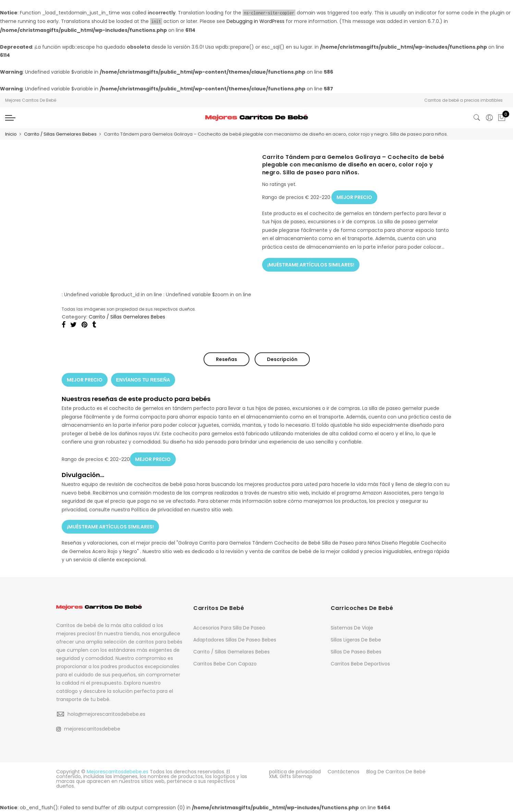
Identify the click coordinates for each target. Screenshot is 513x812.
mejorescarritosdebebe (88, 729)
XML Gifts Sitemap (291, 776)
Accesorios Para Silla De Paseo (229, 628)
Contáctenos (344, 772)
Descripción (282, 359)
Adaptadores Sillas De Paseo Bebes (235, 640)
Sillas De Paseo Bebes (356, 652)
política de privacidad (295, 772)
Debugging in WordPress (255, 21)
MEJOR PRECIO (354, 197)
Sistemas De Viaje (352, 628)
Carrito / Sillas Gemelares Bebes (60, 134)
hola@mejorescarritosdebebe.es (106, 714)
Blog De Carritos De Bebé (396, 772)
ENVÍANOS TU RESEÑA (143, 380)
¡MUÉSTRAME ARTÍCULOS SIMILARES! (311, 265)
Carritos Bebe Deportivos (360, 664)
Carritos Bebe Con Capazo (225, 664)
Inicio (11, 134)
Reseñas (227, 359)
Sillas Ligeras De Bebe (356, 640)
